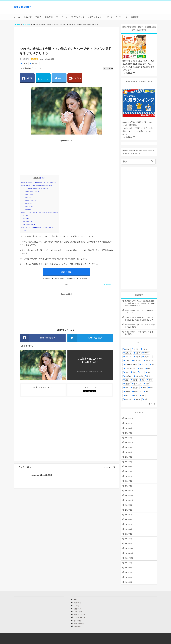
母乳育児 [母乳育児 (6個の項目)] (136, 388)
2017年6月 (129, 520)
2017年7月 (129, 515)
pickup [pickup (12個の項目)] (127, 349)
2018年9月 (129, 447)
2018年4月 (129, 471)
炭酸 (26, 215)
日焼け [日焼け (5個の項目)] (128, 384)
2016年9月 (129, 563)
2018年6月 (129, 462)
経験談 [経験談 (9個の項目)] (128, 392)
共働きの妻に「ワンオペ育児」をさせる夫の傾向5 (140, 333)
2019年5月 (129, 438)
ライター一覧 (122, 17)
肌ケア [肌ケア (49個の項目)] (128, 395)
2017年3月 (129, 534)
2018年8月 (129, 452)
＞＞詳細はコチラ (129, 73)
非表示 (42, 178)
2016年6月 (129, 577)
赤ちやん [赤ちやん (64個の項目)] (128, 399)
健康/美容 (48, 17)
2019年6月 (129, 433)
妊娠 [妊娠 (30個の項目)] (149, 372)
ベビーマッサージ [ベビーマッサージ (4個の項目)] (131, 365)
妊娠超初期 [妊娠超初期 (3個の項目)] (139, 376)
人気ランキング (95, 17)
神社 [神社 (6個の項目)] (152, 388)
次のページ (108, 284)
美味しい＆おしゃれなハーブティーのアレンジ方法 (39, 212)
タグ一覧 (109, 17)
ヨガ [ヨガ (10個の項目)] (153, 365)
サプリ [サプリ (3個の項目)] (138, 357)
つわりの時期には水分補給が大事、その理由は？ (39, 183)
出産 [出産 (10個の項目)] (134, 372)
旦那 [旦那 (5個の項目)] (147, 384)
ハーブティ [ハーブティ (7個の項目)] (138, 361)
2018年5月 (129, 467)
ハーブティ (35, 64)
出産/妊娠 (28, 17)
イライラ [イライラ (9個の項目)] (128, 357)
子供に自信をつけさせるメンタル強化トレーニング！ (140, 312)
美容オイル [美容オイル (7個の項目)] (138, 392)
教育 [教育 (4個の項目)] (150, 380)
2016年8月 (129, 568)
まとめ (24, 230)
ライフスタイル (78, 17)
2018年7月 (129, 457)
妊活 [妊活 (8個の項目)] (127, 380)
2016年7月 (129, 572)
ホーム (17, 17)
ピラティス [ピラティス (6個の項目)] (149, 361)
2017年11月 (129, 496)
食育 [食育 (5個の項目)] (146, 399)
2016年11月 (129, 553)
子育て (38, 17)
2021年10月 (129, 418)
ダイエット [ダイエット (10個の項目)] (148, 357)
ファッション (62, 17)
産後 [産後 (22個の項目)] (144, 388)
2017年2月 (129, 539)
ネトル (28, 209)
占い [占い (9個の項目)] (142, 372)
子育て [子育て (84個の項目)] (135, 380)
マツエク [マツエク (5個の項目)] (144, 365)
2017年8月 (129, 510)
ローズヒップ (30, 206)
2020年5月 (129, 423)
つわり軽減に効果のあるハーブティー (35, 188)
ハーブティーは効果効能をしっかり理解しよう (38, 227)
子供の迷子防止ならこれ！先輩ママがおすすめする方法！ (140, 326)
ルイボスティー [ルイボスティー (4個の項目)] (130, 368)
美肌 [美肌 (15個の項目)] (147, 392)
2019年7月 (129, 428)
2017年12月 (129, 491)
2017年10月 (129, 500)
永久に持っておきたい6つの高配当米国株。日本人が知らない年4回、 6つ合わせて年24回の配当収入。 (140, 303)
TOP (17, 25)
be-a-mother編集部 (47, 59)
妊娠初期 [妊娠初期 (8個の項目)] (128, 376)
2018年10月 (129, 443)
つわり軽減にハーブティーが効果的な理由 (36, 186)
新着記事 (135, 17)
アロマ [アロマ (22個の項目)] (147, 353)
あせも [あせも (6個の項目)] (136, 349)
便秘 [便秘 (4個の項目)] (149, 368)
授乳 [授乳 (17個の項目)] (143, 380)
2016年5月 (129, 582)
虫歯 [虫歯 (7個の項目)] (143, 395)
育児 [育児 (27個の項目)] (136, 395)
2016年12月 (129, 548)
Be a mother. (23, 7)
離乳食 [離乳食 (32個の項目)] (138, 399)
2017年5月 (129, 524)
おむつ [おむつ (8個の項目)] (145, 349)
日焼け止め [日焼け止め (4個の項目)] (138, 384)
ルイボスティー (30, 203)
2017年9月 (129, 505)
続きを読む (66, 272)
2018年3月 (129, 476)
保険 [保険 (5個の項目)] (127, 372)
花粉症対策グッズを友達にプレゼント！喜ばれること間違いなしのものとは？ (140, 319)
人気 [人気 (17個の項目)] (141, 368)
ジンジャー (29, 194)
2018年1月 (129, 486)
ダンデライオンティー (32, 192)
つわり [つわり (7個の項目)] (138, 353)
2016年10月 (129, 558)
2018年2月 (129, 481)
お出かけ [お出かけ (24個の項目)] (128, 353)
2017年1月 (129, 544)
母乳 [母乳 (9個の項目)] (127, 388)
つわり (25, 64)
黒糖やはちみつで (30, 224)
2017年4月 (129, 529)
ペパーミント (30, 197)
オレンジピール (30, 200)
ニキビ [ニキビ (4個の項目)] (128, 361)
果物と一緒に (28, 221)
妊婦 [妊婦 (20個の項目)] (149, 376)
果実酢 (26, 218)
